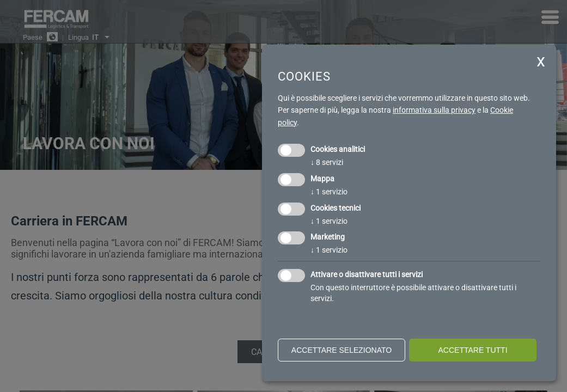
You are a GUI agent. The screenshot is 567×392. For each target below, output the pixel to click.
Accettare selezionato (342, 350)
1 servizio (329, 192)
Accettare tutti (472, 350)
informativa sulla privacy (434, 110)
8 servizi (327, 162)
